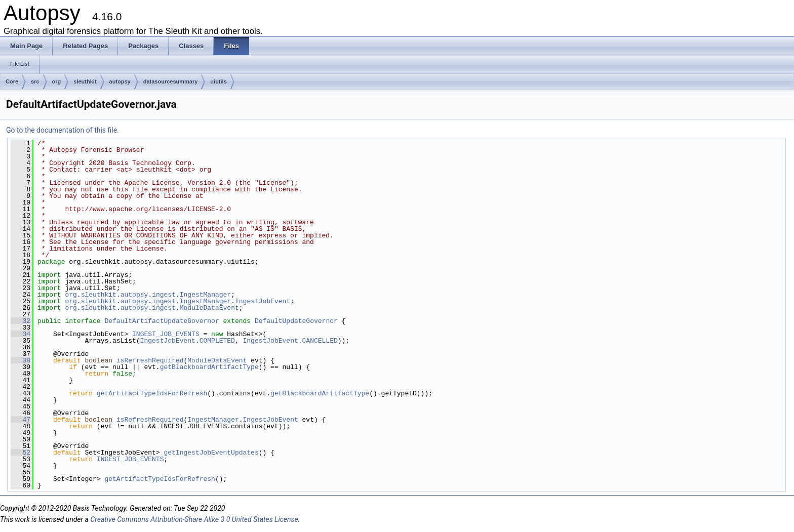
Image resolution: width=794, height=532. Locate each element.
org (57, 81)
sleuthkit (85, 81)
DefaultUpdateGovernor (296, 321)
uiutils (218, 81)
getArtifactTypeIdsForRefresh (152, 393)
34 (21, 334)
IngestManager (205, 295)
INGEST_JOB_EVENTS (166, 334)
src (35, 81)
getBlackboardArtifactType (209, 367)
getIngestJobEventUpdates (211, 453)
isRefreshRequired (150, 360)
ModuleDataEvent (209, 308)
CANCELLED (320, 341)
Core (12, 81)
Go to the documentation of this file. (63, 130)
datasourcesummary (171, 81)
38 (21, 360)
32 (21, 321)
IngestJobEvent (263, 301)
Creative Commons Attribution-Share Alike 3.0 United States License (194, 519)
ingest (164, 295)
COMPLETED (217, 341)
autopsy (120, 81)
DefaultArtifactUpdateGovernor (162, 321)
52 (21, 453)
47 (21, 420)
